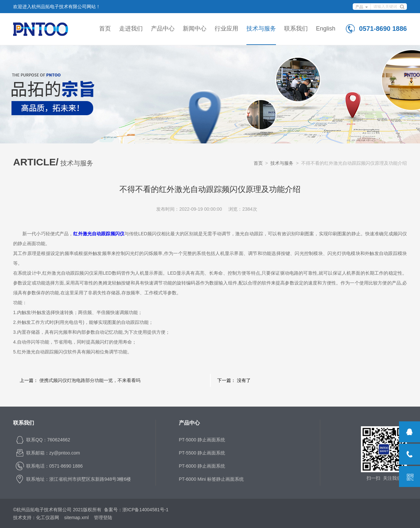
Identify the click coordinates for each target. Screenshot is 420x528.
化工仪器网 (48, 517)
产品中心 (163, 29)
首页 (105, 29)
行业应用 (226, 29)
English (326, 29)
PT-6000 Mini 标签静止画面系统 (211, 479)
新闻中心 (195, 29)
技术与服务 (261, 29)
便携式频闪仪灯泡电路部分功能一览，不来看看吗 (90, 380)
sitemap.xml (77, 517)
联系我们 (296, 29)
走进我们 (131, 29)
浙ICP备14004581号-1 (145, 510)
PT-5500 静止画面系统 (202, 453)
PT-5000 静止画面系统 (202, 440)
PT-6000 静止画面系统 (202, 466)
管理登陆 (103, 517)
